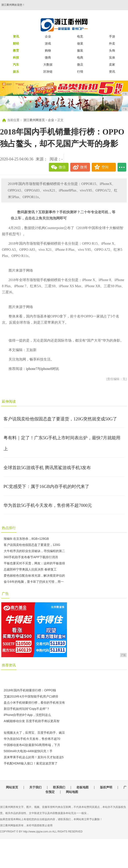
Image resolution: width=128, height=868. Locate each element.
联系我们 (59, 787)
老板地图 (82, 787)
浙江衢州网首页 (34, 120)
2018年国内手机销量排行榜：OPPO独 (30, 690)
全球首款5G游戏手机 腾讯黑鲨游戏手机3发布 (47, 468)
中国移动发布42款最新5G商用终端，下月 (32, 745)
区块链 (48, 72)
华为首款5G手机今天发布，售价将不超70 (32, 739)
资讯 (112, 72)
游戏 (48, 43)
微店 (80, 65)
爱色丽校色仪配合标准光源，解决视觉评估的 (34, 576)
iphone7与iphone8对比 (43, 369)
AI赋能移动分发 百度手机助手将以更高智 (32, 721)
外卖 (112, 43)
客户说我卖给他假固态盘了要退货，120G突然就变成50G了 (60, 419)
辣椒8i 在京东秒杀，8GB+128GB (26, 539)
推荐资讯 (9, 665)
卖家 (112, 65)
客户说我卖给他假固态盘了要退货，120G (32, 545)
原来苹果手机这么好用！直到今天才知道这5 (34, 757)
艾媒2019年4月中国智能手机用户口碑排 (31, 696)
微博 (84, 167)
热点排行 (9, 528)
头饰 (112, 50)
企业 (48, 36)
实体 (112, 57)
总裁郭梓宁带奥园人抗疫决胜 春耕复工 (30, 569)
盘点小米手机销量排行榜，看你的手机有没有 (34, 703)
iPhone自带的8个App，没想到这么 (27, 715)
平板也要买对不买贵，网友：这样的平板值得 (34, 563)
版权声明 (106, 787)
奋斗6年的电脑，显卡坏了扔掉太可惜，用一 (34, 582)
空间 (105, 167)
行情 (80, 72)
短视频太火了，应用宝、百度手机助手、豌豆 (34, 733)
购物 (48, 50)
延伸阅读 (9, 401)
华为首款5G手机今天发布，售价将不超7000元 (48, 505)
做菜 (80, 43)
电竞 (80, 36)
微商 (48, 57)
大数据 (48, 65)
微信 (62, 167)
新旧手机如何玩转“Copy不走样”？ (27, 709)
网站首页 (12, 787)
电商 (80, 57)
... (122, 167)
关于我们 (35, 787)
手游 (112, 36)
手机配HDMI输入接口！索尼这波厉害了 (31, 763)
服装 (80, 50)
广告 (5, 594)
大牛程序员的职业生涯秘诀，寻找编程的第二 (34, 551)
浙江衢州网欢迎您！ (13, 5)
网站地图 (72, 792)
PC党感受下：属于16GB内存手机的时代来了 (46, 486)
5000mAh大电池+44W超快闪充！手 (28, 751)
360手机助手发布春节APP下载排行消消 (31, 557)
